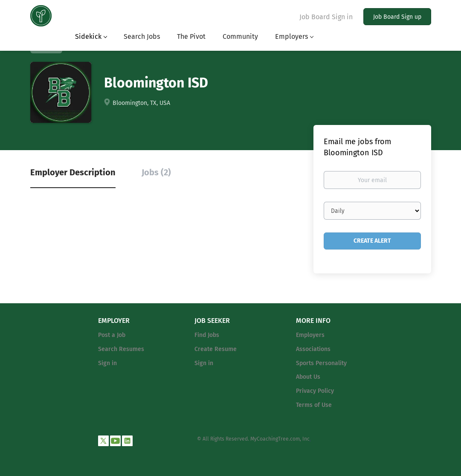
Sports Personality (321, 363)
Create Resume (216, 349)
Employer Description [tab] (73, 172)
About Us (308, 377)
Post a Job (112, 335)
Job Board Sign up (397, 17)
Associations (313, 349)
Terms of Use (314, 405)
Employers (310, 335)
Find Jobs (207, 335)
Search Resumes (121, 349)
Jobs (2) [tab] (156, 172)
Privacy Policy (315, 391)
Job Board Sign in (326, 17)
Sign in (107, 363)
